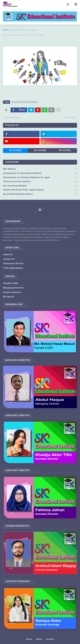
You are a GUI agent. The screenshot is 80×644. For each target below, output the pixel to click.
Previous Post (12, 118)
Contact (50, 639)
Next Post (70, 118)
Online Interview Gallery (40, 182)
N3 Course (65, 150)
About (39, 639)
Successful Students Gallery (24, 30)
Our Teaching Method (40, 186)
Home (6, 30)
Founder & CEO (11, 283)
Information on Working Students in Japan (40, 178)
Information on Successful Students (40, 173)
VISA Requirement (13, 268)
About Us (8, 255)
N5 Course (15, 150)
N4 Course (40, 150)
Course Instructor (12, 292)
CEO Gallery (40, 169)
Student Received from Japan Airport (40, 190)
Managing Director (13, 288)
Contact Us (9, 259)
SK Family (9, 297)
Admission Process (13, 264)
